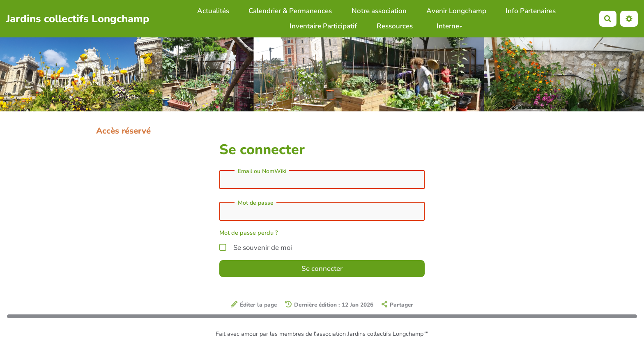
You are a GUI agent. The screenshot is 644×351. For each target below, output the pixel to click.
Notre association (379, 11)
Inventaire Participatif (323, 26)
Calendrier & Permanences (290, 11)
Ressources (395, 26)
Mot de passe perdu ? (249, 233)
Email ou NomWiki (262, 171)
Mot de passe (256, 203)
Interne (450, 26)
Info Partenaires (531, 11)
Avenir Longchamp (456, 11)
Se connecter (322, 269)
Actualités (213, 11)
